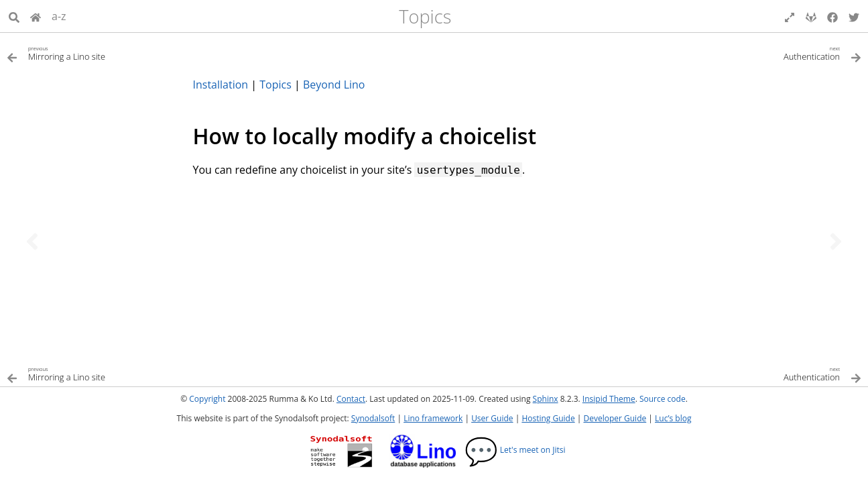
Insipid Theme (609, 399)
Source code (663, 399)
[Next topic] (836, 241)
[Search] (14, 16)
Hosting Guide (548, 418)
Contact (351, 399)
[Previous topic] (32, 241)
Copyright (207, 399)
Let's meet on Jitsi (515, 450)
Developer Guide (615, 418)
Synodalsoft (373, 418)
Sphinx (546, 399)
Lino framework (433, 418)
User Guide (492, 418)
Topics (425, 16)
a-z (59, 16)
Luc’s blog (673, 418)
